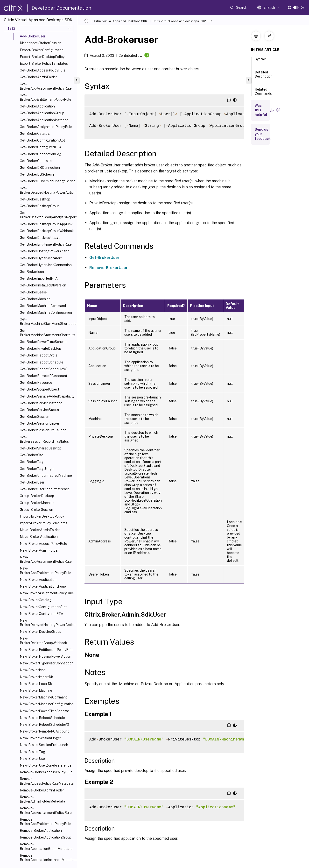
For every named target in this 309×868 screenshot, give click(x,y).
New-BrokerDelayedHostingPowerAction (47, 623)
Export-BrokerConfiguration (42, 50)
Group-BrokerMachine (37, 503)
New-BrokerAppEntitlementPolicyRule (46, 570)
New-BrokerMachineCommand (44, 697)
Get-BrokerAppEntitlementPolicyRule (46, 97)
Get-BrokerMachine (35, 299)
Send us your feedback (263, 134)
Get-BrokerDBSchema (37, 174)
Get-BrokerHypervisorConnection (46, 265)
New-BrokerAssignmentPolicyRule (47, 593)
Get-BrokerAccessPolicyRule (43, 70)
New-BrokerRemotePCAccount (44, 731)
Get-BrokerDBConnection (40, 168)
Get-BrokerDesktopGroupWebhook (47, 231)
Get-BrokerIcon (32, 272)
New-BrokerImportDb (36, 677)
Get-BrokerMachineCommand (43, 306)
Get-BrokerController (36, 161)
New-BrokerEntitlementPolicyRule (47, 650)
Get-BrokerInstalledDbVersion (43, 285)
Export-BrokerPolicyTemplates (44, 64)
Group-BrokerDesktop (37, 496)
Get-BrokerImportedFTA (39, 278)
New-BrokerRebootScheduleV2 (44, 725)
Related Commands (263, 94)
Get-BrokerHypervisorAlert (41, 258)
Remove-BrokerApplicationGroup (46, 837)
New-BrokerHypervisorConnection (47, 663)
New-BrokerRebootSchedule (42, 718)
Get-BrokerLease (33, 292)
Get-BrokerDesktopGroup (40, 206)
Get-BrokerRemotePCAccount (43, 376)
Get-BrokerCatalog (35, 134)
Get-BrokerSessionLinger (40, 423)
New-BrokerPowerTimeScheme (44, 711)
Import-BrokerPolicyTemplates (44, 523)
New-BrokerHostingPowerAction (46, 656)
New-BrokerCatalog (36, 600)
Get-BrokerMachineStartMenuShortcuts (47, 333)
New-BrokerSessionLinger (40, 738)
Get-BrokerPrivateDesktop (40, 349)
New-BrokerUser (33, 759)
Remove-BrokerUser (109, 268)
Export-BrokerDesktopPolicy (42, 57)
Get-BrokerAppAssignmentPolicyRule (46, 86)
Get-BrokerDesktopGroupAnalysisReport (47, 215)
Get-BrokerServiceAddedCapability (47, 396)
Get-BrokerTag (32, 462)
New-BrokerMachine (36, 690)
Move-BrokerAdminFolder (40, 530)
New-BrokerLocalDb (36, 684)
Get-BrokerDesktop (35, 199)
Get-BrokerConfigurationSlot (42, 140)
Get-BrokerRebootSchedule (42, 362)
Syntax (260, 61)
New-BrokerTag (32, 752)
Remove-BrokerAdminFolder (42, 790)
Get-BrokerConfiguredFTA (41, 147)
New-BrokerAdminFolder (39, 550)
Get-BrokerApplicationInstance (44, 120)
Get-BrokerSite (32, 455)
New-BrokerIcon (33, 670)
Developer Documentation (61, 8)
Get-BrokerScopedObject (39, 389)
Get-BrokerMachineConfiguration (46, 313)
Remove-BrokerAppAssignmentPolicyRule (46, 810)
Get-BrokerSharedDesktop (41, 448)
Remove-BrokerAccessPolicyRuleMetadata (47, 781)
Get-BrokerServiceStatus (39, 410)
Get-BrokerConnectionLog (41, 154)
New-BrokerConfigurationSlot (43, 607)
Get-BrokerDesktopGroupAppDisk (46, 224)
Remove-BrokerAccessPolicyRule (46, 772)
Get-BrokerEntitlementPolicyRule (46, 244)
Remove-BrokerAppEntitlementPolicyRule (46, 822)
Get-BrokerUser (32, 482)
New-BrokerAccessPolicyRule (43, 544)
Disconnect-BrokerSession (41, 43)
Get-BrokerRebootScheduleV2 (44, 369)
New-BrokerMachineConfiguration (47, 704)
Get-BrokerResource (36, 383)
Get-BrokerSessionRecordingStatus (44, 439)
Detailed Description (264, 76)
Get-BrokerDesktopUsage (40, 238)
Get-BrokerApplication (37, 106)
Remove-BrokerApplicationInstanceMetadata (47, 858)
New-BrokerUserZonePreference (46, 765)
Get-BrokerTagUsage (37, 469)
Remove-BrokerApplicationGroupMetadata (46, 846)
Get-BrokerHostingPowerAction (45, 251)
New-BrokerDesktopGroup (41, 632)
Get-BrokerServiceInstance (41, 403)
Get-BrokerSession (35, 417)
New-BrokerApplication (38, 580)
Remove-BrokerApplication (41, 831)
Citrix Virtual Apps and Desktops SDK (121, 21)
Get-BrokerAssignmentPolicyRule (46, 127)
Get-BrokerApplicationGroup (42, 113)
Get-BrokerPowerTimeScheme (44, 342)
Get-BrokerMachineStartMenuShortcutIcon (47, 321)
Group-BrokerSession (36, 510)
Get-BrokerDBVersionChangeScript (47, 181)
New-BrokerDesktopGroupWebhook (43, 640)
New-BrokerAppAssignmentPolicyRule (46, 559)
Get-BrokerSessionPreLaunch (43, 430)
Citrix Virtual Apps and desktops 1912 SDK (183, 21)
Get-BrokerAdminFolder (38, 77)
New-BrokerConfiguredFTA (42, 614)
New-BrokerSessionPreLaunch (44, 745)
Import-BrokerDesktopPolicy (42, 516)
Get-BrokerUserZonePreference (45, 489)
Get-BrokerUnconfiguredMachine (46, 476)
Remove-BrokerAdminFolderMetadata (42, 799)
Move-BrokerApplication (39, 537)
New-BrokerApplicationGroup (43, 586)
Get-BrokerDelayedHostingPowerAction (47, 190)
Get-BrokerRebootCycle (39, 355)
